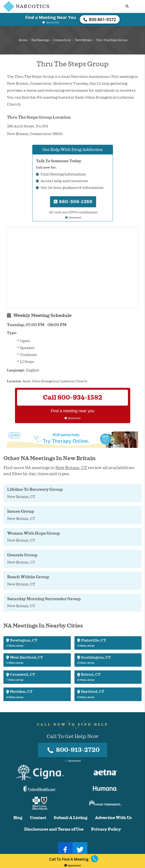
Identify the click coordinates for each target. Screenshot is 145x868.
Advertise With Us (113, 818)
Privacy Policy (106, 829)
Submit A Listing (71, 818)
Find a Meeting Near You (51, 17)
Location (14, 381)
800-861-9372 (100, 19)
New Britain (83, 40)
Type (12, 333)
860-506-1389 (73, 202)
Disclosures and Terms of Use (54, 829)
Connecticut (62, 40)
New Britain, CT (71, 468)
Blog (18, 818)
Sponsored (72, 865)
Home (23, 40)
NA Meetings (40, 40)
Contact (38, 818)
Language (16, 370)
